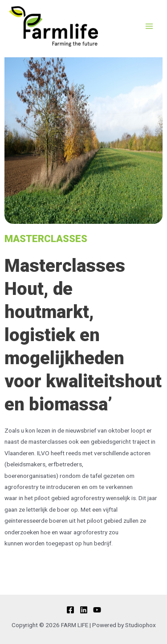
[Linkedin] (84, 610)
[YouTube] (97, 610)
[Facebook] (70, 610)
